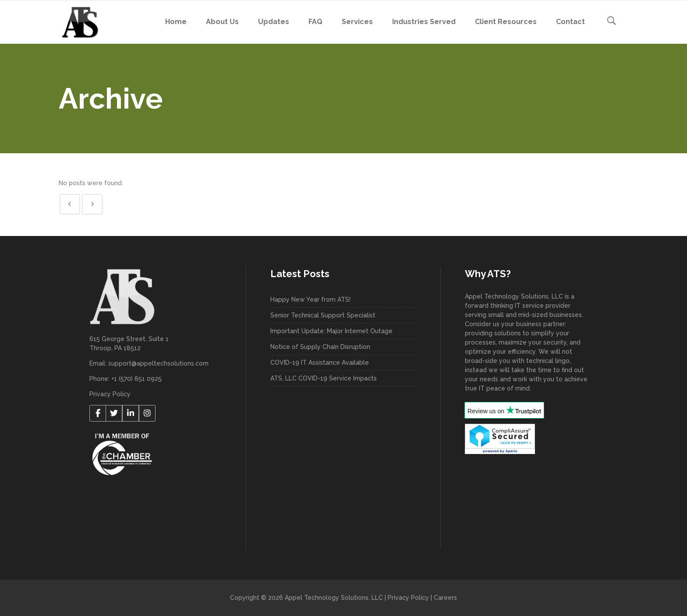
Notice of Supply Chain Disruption (320, 347)
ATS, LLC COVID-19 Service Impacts (324, 378)
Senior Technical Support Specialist (323, 315)
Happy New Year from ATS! (310, 299)
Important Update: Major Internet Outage (331, 331)
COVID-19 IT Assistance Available (320, 363)
